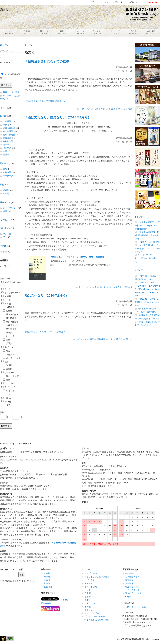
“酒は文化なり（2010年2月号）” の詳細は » (45, 332)
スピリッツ (5, 228)
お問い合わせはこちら (136, 607)
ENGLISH (152, 2)
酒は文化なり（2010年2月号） (47, 295)
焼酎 (2, 185)
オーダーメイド (10, 176)
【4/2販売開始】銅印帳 (148, 242)
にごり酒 (7, 148)
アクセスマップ (132, 590)
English (129, 597)
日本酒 (3, 116)
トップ (28, 45)
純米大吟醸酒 (9, 128)
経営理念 (129, 580)
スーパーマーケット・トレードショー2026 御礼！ (146, 258)
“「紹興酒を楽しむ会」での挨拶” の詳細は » (45, 101)
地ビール (4, 163)
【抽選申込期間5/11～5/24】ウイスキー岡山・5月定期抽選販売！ (147, 225)
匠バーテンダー (10, 208)
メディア (139, 270)
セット (3, 108)
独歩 (5, 169)
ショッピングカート (94, 613)
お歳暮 (6, 296)
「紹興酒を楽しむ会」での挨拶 (47, 61)
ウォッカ (7, 234)
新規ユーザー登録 (11, 92)
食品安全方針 (131, 587)
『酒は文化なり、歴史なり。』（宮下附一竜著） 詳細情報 (77, 257)
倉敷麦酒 (7, 172)
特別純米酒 (8, 141)
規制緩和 (101, 339)
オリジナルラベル (11, 293)
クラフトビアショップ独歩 (97, 577)
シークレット (9, 289)
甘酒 (5, 252)
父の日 (47, 580)
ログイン (4, 45)
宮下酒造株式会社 (133, 639)
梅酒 (5, 211)
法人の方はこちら (133, 593)
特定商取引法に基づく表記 (97, 620)
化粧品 (6, 398)
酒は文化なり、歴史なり (121, 287)
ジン (5, 237)
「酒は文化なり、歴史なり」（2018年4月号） (58, 117)
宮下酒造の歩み (132, 577)
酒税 (92, 339)
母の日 (47, 583)
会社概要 (129, 573)
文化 (111, 339)
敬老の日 (48, 587)
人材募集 (129, 583)
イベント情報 (91, 587)
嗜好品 (119, 339)
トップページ (91, 573)
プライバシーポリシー (95, 616)
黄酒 (130, 109)
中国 (103, 109)
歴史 (94, 287)
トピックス (85, 109)
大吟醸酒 (7, 121)
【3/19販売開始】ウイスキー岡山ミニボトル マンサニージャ (147, 248)
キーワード (5, 266)
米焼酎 (6, 190)
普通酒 (6, 155)
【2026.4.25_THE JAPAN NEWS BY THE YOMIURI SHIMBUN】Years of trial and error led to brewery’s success (147, 289)
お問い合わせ (135, 2)
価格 (2, 412)
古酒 (5, 151)
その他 (3, 246)
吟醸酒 (6, 125)
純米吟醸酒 (8, 131)
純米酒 (6, 145)
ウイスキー (5, 220)
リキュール (5, 202)
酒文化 (122, 109)
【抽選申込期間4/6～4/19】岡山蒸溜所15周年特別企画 (147, 235)
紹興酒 (112, 109)
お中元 (47, 577)
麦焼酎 (6, 193)
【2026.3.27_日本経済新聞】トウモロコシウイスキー (147, 302)
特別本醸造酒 (9, 135)
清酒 (96, 109)
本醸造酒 (7, 138)
